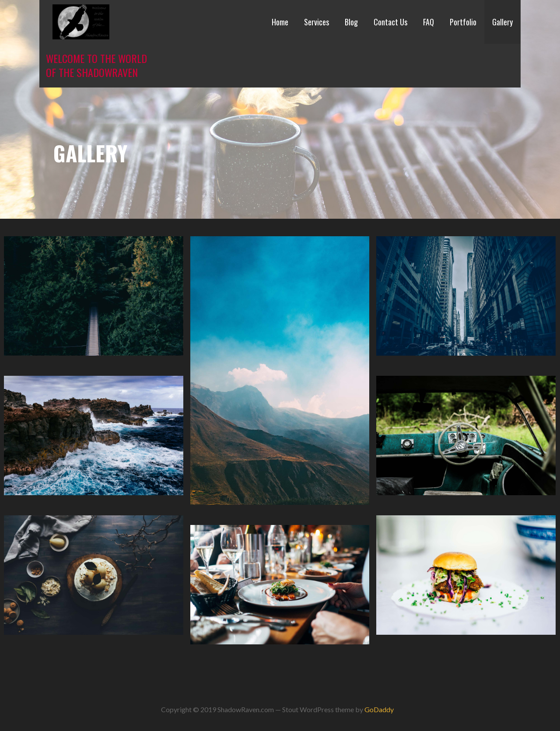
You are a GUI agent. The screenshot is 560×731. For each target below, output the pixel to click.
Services (317, 22)
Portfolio (463, 22)
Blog (351, 22)
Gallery (502, 22)
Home (280, 22)
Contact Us (390, 22)
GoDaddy (379, 709)
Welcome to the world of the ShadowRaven (96, 65)
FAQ (429, 22)
